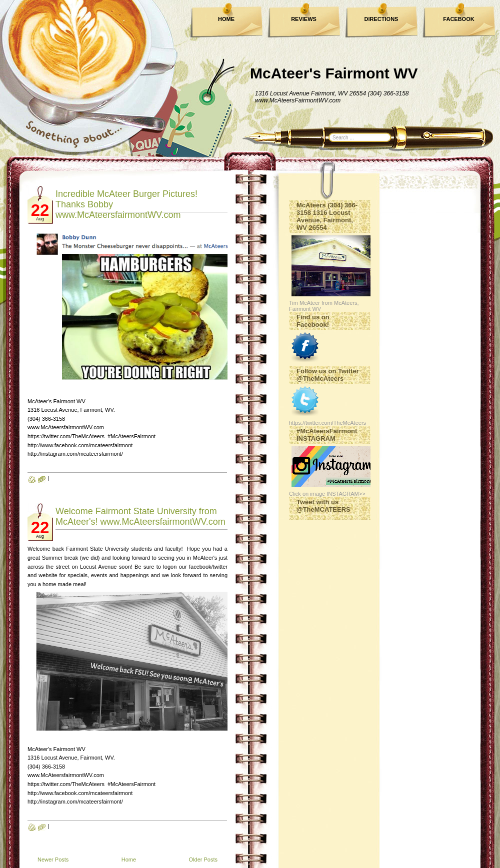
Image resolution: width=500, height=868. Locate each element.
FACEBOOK (458, 19)
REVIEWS (304, 19)
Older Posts (203, 860)
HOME (226, 19)
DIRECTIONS (381, 19)
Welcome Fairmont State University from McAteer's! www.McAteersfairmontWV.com (140, 516)
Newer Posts (53, 860)
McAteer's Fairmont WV (334, 73)
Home (129, 860)
